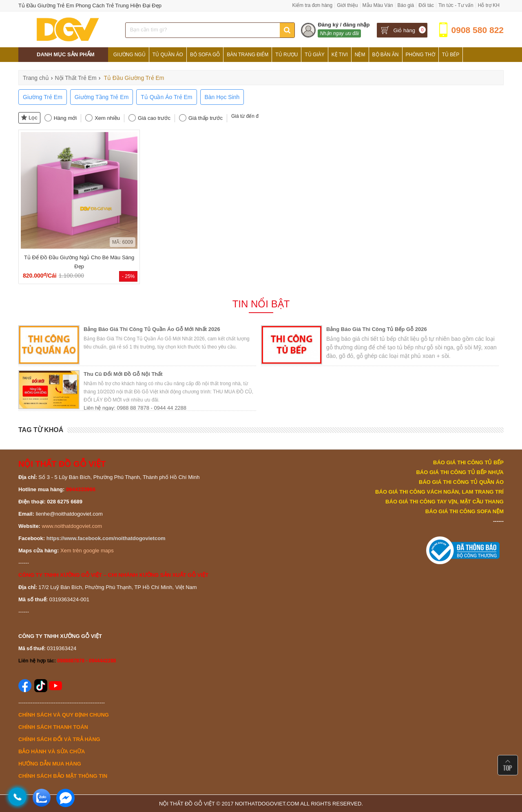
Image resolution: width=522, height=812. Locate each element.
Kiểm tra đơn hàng (312, 5)
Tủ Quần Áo (168, 55)
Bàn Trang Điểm (248, 55)
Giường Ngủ (129, 55)
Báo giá (406, 5)
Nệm (360, 55)
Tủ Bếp (451, 55)
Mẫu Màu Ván (378, 5)
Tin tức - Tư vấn (456, 5)
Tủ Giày (314, 55)
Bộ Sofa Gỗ (205, 55)
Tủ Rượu (286, 55)
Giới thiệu (347, 5)
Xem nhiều (107, 118)
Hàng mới (65, 118)
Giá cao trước (154, 118)
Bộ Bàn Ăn (386, 55)
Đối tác (426, 5)
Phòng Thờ (420, 55)
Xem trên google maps (87, 551)
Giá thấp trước (206, 118)
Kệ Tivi (340, 55)
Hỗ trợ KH (489, 5)
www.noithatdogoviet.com (72, 526)
